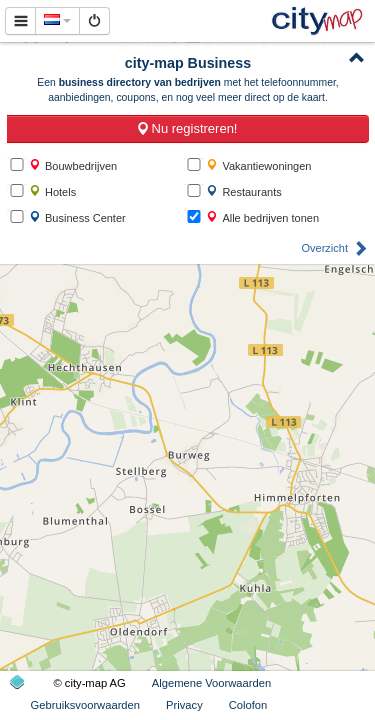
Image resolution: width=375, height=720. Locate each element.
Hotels (52, 191)
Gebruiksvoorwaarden (85, 705)
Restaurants (243, 191)
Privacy (184, 705)
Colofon (248, 705)
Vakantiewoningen (258, 165)
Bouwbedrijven (73, 165)
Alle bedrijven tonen (262, 217)
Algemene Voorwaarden (211, 683)
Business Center (77, 217)
